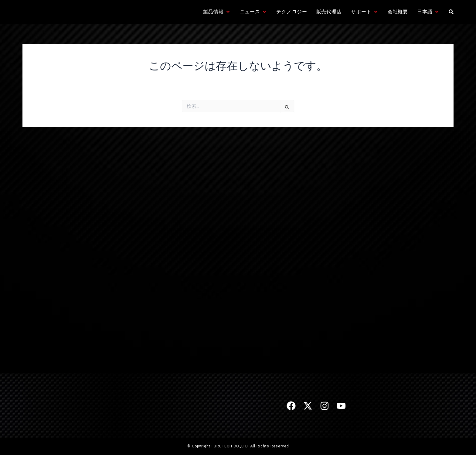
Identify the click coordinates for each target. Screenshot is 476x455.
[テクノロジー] (292, 12)
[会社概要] (398, 12)
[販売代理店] (329, 12)
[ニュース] (254, 12)
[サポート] (365, 12)
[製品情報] (217, 12)
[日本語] (428, 12)
